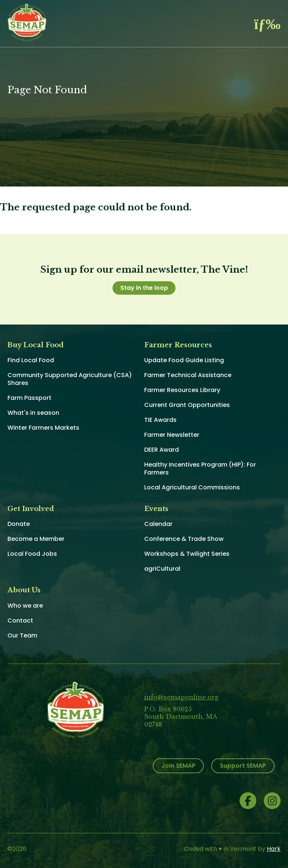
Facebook (248, 801)
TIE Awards (160, 420)
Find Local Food (31, 360)
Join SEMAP (178, 766)
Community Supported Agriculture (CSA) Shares (70, 379)
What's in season (33, 413)
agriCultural (162, 569)
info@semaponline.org (181, 697)
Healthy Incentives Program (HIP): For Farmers (200, 469)
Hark (274, 849)
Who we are (25, 606)
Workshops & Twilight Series (187, 554)
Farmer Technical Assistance (188, 375)
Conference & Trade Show (184, 539)
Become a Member (36, 539)
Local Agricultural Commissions (192, 487)
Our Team (22, 635)
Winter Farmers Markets (43, 428)
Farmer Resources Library (182, 390)
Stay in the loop (144, 288)
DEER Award (162, 450)
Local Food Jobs (32, 554)
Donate (19, 524)
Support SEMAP (243, 766)
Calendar (158, 524)
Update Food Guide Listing (184, 360)
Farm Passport (29, 398)
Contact (20, 621)
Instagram (272, 801)
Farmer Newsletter (172, 435)
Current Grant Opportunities (187, 405)
